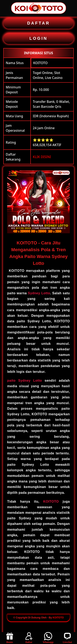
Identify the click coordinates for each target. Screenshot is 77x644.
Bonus (10, 638)
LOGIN (38, 38)
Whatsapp (48, 638)
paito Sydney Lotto (25, 381)
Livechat (67, 638)
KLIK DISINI (42, 157)
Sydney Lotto (39, 293)
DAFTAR (38, 23)
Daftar (29, 638)
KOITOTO (40, 63)
